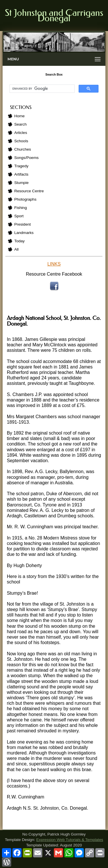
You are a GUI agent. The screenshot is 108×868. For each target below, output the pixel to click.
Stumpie (21, 183)
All (16, 249)
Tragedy (21, 166)
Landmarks (24, 233)
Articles (21, 133)
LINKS (54, 264)
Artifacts (21, 174)
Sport (19, 216)
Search (20, 124)
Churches (22, 149)
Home (19, 116)
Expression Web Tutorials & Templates (70, 840)
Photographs (25, 199)
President (22, 224)
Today (19, 241)
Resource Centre (29, 191)
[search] (41, 89)
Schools (21, 141)
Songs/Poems (26, 158)
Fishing (20, 208)
